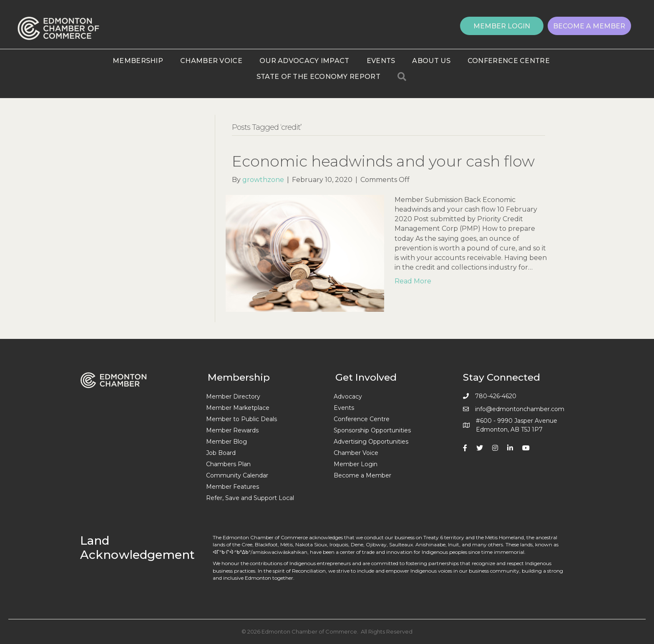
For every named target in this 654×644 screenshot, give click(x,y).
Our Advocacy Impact (304, 61)
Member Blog (226, 442)
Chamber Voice (211, 61)
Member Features (233, 487)
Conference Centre (509, 61)
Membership (138, 61)
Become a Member (362, 475)
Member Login (356, 464)
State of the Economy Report (318, 77)
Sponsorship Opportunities (372, 430)
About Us (431, 61)
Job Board (221, 453)
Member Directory (233, 397)
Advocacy (348, 397)
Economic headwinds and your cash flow (383, 161)
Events (381, 61)
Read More (413, 281)
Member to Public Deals (241, 419)
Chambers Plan (228, 464)
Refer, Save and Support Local (250, 498)
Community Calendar (237, 475)
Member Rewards (232, 430)
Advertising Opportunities (371, 442)
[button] (502, 26)
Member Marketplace (238, 408)
